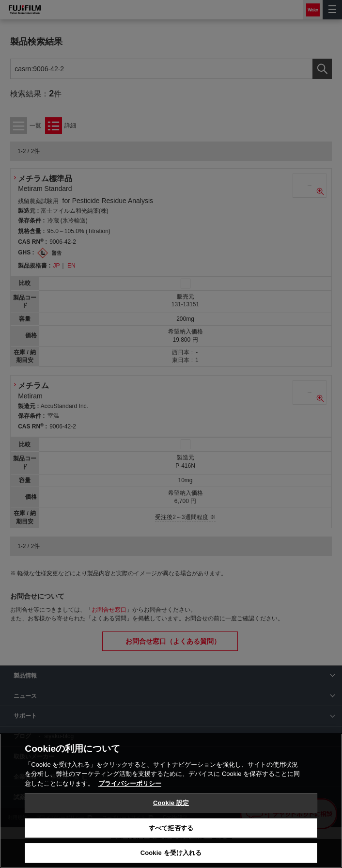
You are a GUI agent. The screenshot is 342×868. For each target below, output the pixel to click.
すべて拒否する (171, 828)
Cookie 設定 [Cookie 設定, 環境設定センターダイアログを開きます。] (171, 803)
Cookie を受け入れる (171, 853)
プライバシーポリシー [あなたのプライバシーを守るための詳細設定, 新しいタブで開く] (130, 783)
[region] (171, 801)
